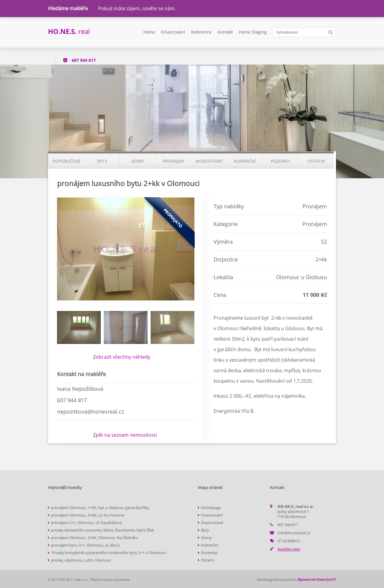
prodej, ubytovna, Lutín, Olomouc (81, 560)
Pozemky (209, 553)
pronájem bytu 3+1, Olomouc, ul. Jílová (85, 545)
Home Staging (253, 32)
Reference (201, 32)
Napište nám (289, 549)
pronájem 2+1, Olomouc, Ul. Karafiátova (86, 523)
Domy (206, 538)
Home (149, 32)
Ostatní (208, 560)
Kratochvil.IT (326, 579)
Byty (205, 530)
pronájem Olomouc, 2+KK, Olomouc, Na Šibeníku (94, 538)
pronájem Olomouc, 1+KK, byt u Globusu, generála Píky (100, 508)
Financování (173, 32)
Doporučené (212, 523)
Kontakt (225, 32)
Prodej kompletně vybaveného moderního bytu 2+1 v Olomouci (108, 553)
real (69, 31)
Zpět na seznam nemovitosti (125, 435)
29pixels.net (306, 579)
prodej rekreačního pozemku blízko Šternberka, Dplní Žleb (103, 530)
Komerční (210, 545)
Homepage (211, 508)
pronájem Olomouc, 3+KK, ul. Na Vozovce (88, 515)
